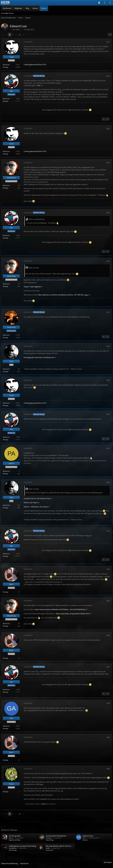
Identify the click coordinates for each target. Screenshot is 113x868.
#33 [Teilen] (108, 531)
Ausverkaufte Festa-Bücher (56, 836)
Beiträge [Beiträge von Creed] (6, 67)
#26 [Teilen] (108, 261)
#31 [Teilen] (108, 448)
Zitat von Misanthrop (37, 219)
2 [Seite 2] (10, 35)
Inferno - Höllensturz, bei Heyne (36, 507)
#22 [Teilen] (108, 76)
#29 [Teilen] (108, 380)
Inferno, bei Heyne (31, 502)
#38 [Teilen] (108, 703)
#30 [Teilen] (108, 414)
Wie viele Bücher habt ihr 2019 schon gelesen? (63, 846)
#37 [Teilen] (108, 667)
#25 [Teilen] (108, 213)
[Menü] (110, 3)
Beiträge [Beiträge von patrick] (6, 474)
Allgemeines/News (15, 840)
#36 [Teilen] (108, 635)
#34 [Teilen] (108, 569)
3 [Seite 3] (13, 35)
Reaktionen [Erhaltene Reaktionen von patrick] (6, 471)
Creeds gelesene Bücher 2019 (35, 64)
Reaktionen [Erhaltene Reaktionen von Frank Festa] (6, 335)
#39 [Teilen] (108, 737)
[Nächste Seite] (24, 35)
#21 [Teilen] (108, 42)
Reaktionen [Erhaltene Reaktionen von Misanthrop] (6, 185)
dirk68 (48, 848)
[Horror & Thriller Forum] (5, 3)
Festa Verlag (50, 840)
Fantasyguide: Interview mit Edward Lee (39, 357)
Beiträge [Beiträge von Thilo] (6, 371)
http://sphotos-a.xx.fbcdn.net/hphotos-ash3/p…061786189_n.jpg (63, 295)
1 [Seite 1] (7, 35)
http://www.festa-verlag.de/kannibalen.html (73, 614)
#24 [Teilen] (108, 163)
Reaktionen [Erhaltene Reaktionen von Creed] (6, 65)
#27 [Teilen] (108, 312)
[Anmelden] (105, 3)
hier (39, 85)
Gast (84, 838)
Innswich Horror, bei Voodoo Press (37, 498)
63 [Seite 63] (20, 35)
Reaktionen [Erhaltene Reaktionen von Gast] (6, 726)
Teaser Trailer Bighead (32, 287)
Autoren (85, 840)
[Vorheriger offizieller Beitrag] (104, 119)
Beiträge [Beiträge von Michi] (6, 592)
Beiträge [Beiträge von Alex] (6, 101)
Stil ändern (108, 862)
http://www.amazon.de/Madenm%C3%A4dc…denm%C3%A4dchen (60, 609)
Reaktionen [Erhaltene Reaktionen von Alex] (6, 99)
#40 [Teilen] (108, 769)
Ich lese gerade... (15, 836)
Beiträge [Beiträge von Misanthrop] (6, 188)
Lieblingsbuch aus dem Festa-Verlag (22, 846)
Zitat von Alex (34, 268)
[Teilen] (110, 35)
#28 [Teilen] (108, 346)
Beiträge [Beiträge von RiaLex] (6, 792)
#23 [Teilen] (108, 129)
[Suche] (99, 3)
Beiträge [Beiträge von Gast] (6, 729)
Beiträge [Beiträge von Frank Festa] (6, 338)
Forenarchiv (49, 850)
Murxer (11, 838)
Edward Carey (88, 836)
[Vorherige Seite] (3, 35)
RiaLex (44, 804)
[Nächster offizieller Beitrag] (108, 119)
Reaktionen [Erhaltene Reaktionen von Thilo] (6, 369)
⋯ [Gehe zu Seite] (16, 35)
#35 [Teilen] (108, 601)
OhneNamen (13, 848)
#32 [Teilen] (108, 482)
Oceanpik (49, 838)
